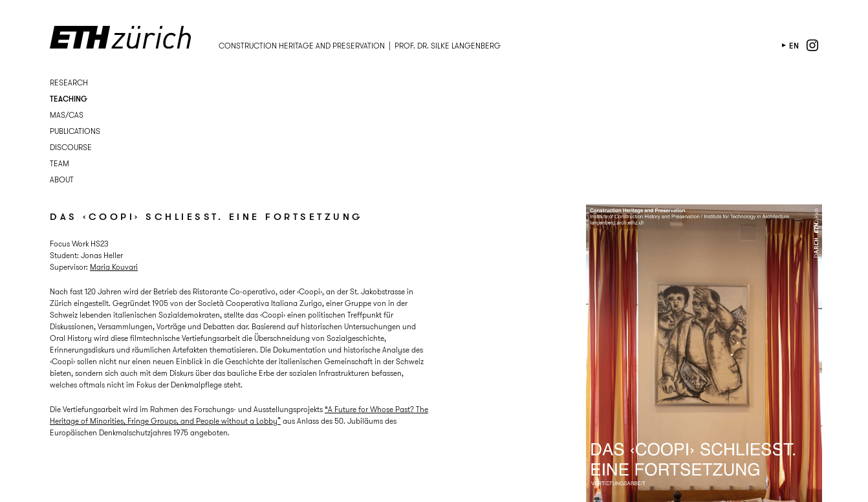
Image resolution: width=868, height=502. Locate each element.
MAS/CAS (67, 115)
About (62, 180)
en (794, 46)
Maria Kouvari (114, 267)
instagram (812, 45)
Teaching (69, 99)
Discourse (71, 147)
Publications (75, 131)
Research (69, 82)
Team (60, 163)
